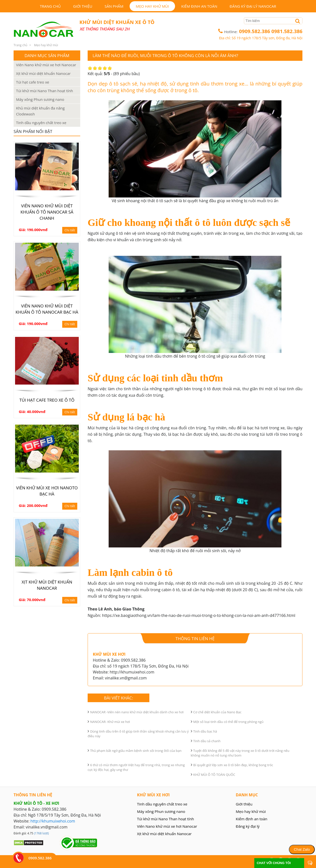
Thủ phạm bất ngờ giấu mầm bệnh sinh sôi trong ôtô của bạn (136, 751)
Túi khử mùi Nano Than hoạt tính (45, 91)
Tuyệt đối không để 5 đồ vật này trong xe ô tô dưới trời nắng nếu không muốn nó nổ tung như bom (240, 753)
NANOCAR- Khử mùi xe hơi (110, 722)
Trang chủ (50, 6)
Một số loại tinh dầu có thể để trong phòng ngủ (228, 722)
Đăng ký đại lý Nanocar (253, 6)
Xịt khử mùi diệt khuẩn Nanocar (43, 73)
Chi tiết (70, 230)
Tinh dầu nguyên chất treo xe (41, 123)
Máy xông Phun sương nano (40, 99)
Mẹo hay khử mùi (152, 6)
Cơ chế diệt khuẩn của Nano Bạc (217, 712)
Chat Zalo (302, 849)
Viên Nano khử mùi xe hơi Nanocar (46, 65)
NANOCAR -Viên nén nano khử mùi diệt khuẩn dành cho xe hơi (137, 712)
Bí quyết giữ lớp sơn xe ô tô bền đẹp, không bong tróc (233, 765)
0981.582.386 (287, 31)
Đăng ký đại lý (248, 826)
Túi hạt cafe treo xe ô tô (47, 400)
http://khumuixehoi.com (53, 821)
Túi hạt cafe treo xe (33, 82)
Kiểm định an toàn (199, 6)
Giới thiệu (83, 6)
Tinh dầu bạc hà (205, 731)
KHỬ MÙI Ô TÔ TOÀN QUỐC (214, 775)
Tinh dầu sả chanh (207, 741)
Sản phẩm (114, 6)
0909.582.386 (255, 31)
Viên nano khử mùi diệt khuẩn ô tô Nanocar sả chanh (47, 212)
